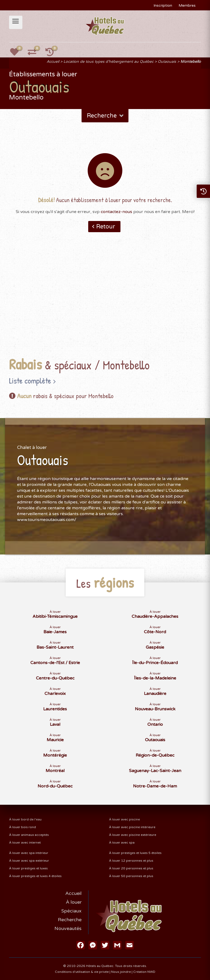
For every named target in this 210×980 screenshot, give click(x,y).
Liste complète (30, 381)
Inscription (163, 5)
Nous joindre (121, 972)
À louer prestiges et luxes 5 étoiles (135, 853)
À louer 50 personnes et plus (131, 876)
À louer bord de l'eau (25, 819)
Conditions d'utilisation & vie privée (82, 972)
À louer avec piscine (124, 819)
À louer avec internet (25, 843)
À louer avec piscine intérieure (132, 827)
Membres (187, 5)
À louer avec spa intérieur (29, 853)
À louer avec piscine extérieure (133, 835)
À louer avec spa (122, 843)
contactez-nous (116, 212)
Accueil (53, 62)
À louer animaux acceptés (29, 835)
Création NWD (144, 972)
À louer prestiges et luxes (28, 868)
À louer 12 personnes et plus (131, 861)
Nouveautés (68, 928)
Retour (106, 227)
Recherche (106, 116)
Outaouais (167, 62)
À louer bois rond (23, 827)
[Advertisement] (105, 303)
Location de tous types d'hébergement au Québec (108, 62)
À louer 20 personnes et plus (131, 868)
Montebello (191, 62)
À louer (74, 902)
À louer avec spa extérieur (29, 861)
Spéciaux (71, 911)
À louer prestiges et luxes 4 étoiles (35, 876)
